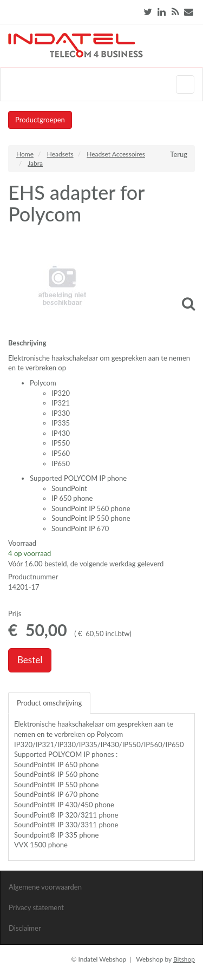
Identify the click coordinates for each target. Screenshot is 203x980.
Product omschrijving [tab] (49, 703)
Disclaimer (25, 928)
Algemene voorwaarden (45, 887)
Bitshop (184, 959)
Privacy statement (36, 907)
